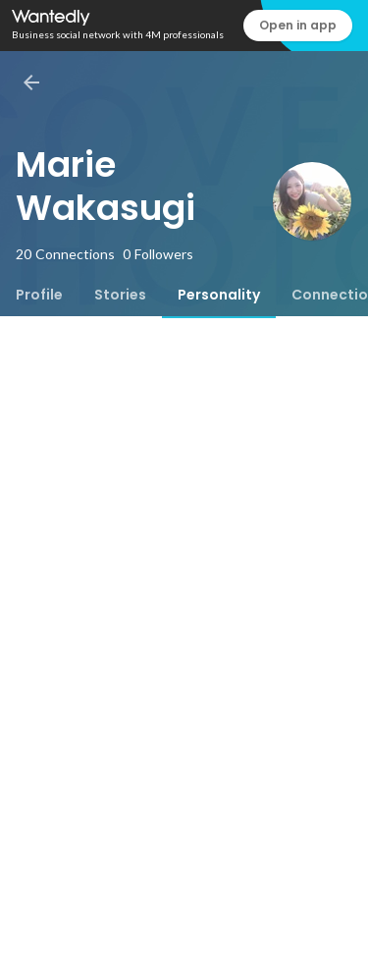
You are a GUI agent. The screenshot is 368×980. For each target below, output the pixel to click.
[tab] (39, 295)
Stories (120, 295)
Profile (39, 295)
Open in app (298, 25)
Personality (219, 295)
